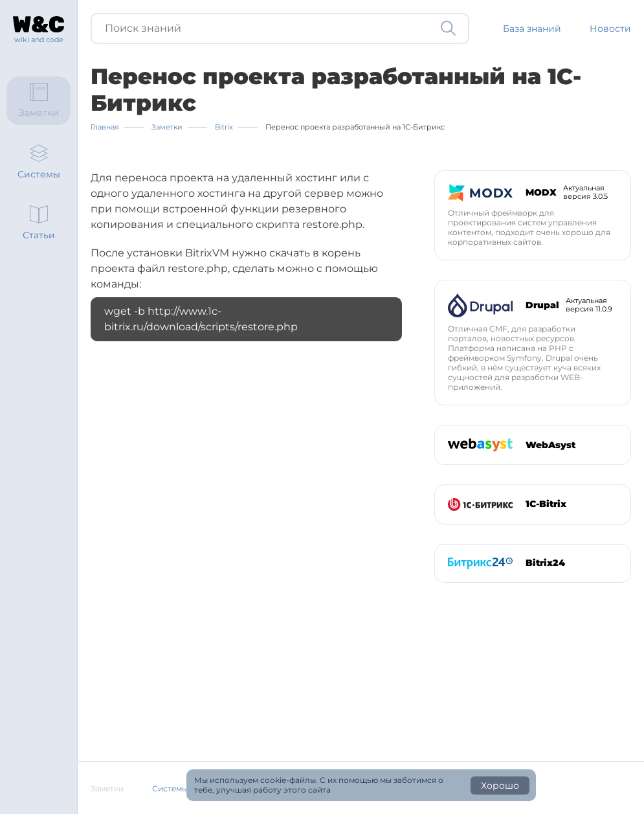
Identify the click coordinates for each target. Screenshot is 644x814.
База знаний (532, 28)
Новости (610, 28)
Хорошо (500, 786)
